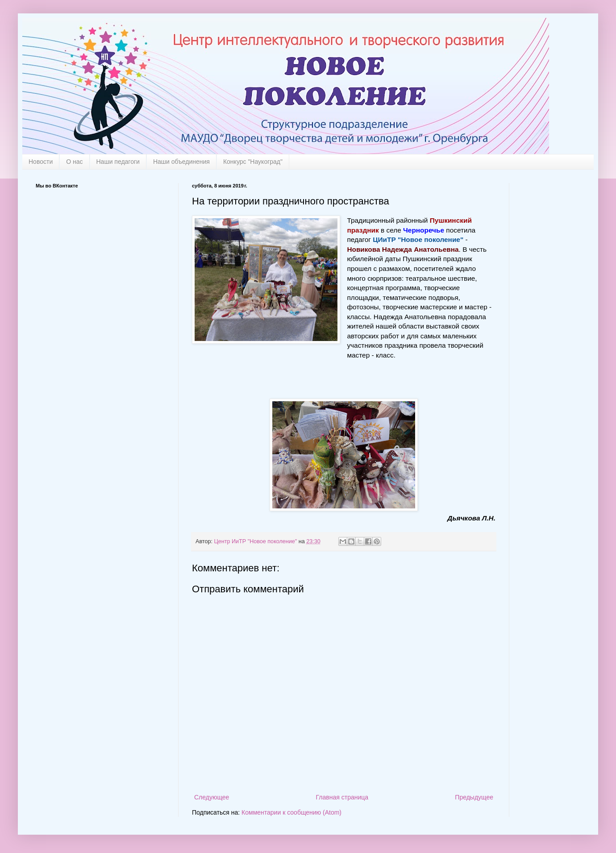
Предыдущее (474, 797)
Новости (41, 162)
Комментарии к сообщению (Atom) (291, 812)
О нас (74, 162)
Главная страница (342, 797)
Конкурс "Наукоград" (253, 162)
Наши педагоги (118, 162)
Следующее (212, 797)
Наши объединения (181, 162)
